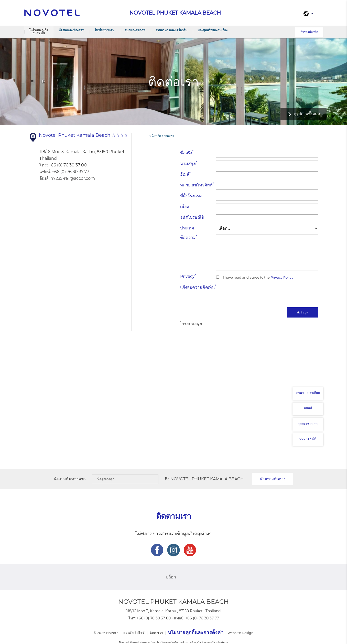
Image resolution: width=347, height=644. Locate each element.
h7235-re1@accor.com (73, 178)
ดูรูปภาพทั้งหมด (307, 114)
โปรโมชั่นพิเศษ (104, 30)
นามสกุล (189, 163)
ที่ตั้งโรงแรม (191, 196)
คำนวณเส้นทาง (273, 479)
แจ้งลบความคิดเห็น (198, 287)
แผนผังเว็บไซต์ (134, 633)
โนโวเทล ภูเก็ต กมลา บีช (39, 32)
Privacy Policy (281, 277)
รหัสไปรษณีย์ (192, 217)
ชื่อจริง (187, 152)
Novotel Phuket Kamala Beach (207, 479)
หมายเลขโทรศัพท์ (197, 185)
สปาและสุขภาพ (135, 30)
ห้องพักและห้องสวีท (71, 30)
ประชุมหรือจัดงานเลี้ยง (213, 30)
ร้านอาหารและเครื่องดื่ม (171, 30)
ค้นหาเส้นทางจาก (70, 479)
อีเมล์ (185, 174)
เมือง (185, 207)
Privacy (188, 276)
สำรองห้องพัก (309, 32)
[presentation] (279, 294)
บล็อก (171, 577)
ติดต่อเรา (156, 633)
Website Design (240, 633)
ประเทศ (187, 228)
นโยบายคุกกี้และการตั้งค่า (196, 632)
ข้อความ (189, 237)
